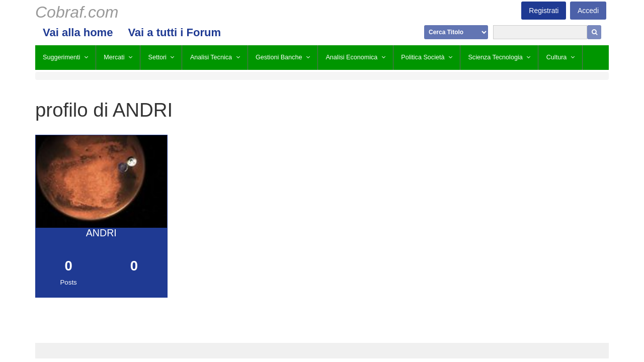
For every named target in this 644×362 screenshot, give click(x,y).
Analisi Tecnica (211, 57)
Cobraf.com (77, 12)
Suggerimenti (61, 57)
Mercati (114, 57)
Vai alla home (78, 32)
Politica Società (423, 57)
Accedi (588, 11)
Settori (157, 57)
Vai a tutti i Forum (174, 32)
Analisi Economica (351, 57)
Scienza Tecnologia (495, 57)
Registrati (544, 11)
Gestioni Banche (279, 57)
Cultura (557, 57)
